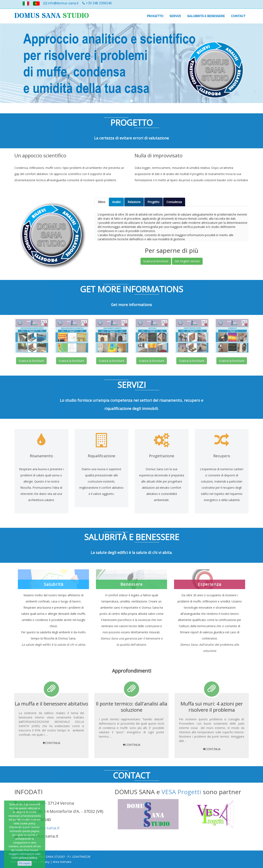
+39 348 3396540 (97, 3)
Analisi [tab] (116, 202)
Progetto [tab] (153, 202)
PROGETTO (155, 16)
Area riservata (62, 862)
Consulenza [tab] (174, 202)
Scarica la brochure (156, 261)
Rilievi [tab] (102, 202)
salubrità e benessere (206, 16)
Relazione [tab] (134, 202)
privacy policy (28, 858)
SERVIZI (175, 16)
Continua (51, 743)
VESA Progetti (181, 792)
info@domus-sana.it (61, 3)
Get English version (187, 261)
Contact (238, 16)
